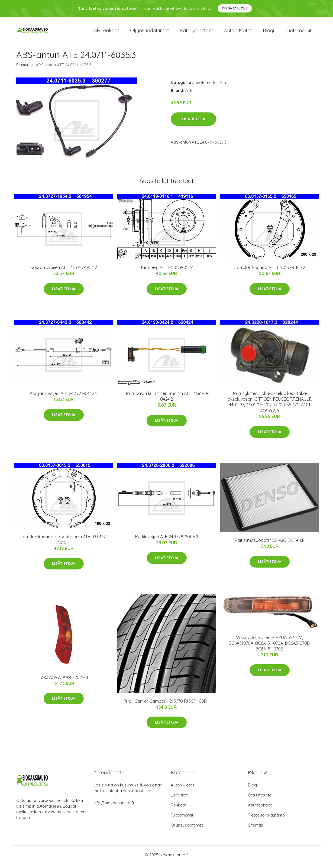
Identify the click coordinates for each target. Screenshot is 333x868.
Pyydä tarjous (235, 8)
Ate (223, 86)
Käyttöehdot (260, 809)
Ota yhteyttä (260, 799)
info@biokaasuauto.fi (114, 807)
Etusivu (23, 69)
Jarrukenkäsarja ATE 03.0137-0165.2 (270, 271)
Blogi (268, 32)
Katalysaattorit (196, 32)
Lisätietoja (193, 123)
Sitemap (256, 829)
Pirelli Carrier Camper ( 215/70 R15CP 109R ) (166, 705)
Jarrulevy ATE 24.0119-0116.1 (167, 271)
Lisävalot (179, 799)
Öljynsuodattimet (149, 32)
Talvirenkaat (105, 32)
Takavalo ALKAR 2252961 (64, 681)
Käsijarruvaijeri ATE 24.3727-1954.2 (64, 271)
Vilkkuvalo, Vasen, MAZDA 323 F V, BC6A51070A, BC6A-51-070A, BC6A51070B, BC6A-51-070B (270, 647)
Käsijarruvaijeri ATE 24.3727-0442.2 (64, 397)
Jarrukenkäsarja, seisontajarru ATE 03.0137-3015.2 (64, 543)
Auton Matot (182, 789)
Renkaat (179, 809)
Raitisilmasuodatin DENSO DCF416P (270, 544)
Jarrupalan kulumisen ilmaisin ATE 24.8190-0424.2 (166, 400)
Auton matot (238, 32)
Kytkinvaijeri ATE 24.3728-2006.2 (167, 540)
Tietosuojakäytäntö (266, 819)
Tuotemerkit (298, 32)
